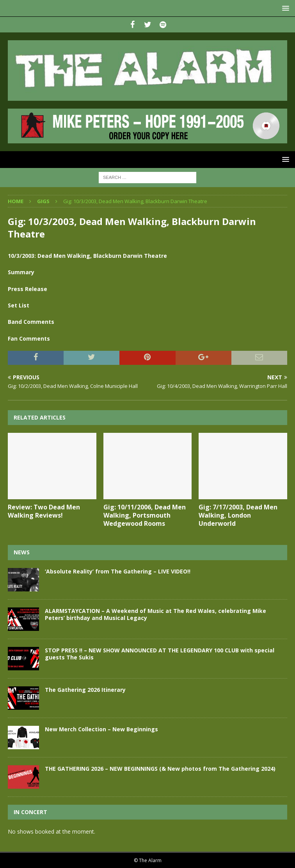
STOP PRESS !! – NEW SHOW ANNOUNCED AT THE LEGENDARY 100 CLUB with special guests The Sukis (160, 654)
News (22, 552)
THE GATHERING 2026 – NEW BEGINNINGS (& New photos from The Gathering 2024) (160, 769)
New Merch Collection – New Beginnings (101, 729)
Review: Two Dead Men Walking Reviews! (44, 511)
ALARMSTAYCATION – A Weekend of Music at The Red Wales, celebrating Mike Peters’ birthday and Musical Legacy (155, 614)
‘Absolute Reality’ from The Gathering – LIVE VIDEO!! (118, 571)
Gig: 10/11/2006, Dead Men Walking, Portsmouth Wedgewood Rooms (145, 515)
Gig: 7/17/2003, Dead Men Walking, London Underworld (238, 515)
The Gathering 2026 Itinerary (85, 690)
